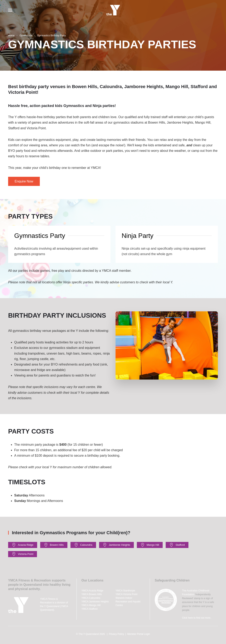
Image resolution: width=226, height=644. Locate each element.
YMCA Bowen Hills (92, 594)
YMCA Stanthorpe (125, 591)
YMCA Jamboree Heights (95, 602)
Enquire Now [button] (24, 181)
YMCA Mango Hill (91, 605)
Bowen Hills (54, 545)
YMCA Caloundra (91, 598)
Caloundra (83, 545)
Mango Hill (150, 545)
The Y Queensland (89, 634)
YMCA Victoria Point (127, 594)
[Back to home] (113, 10)
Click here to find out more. (196, 618)
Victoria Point (23, 554)
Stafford (177, 545)
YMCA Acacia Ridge (92, 591)
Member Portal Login (139, 634)
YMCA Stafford (89, 609)
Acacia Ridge (23, 545)
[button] (10, 10)
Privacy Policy (116, 634)
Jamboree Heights (117, 545)
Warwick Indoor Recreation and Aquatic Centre (128, 602)
